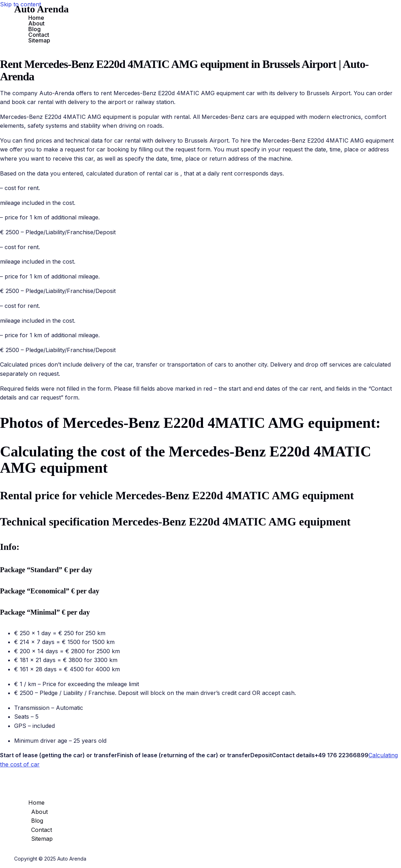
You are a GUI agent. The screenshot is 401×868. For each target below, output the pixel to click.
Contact (39, 35)
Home (36, 18)
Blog (34, 29)
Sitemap (39, 40)
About (36, 23)
